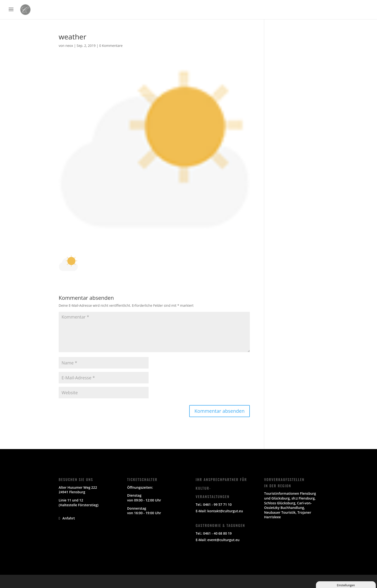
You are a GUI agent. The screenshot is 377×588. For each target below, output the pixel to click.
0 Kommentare (111, 46)
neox (69, 46)
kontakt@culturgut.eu (225, 511)
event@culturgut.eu (223, 540)
